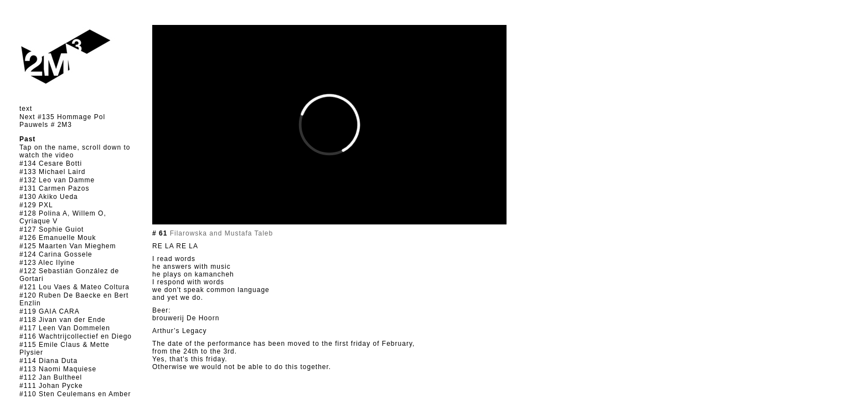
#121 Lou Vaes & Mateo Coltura (74, 287)
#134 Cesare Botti (51, 163)
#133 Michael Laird (52, 172)
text (26, 109)
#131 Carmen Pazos (54, 188)
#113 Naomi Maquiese (58, 369)
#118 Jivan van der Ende (63, 320)
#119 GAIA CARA (50, 311)
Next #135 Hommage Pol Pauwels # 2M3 (62, 121)
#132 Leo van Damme (57, 180)
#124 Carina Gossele (56, 254)
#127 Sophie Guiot (51, 229)
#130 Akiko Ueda (49, 197)
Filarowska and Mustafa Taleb (220, 233)
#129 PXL (36, 205)
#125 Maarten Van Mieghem (68, 246)
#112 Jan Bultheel (51, 377)
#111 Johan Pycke (51, 386)
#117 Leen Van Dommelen (65, 328)
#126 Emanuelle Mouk (58, 238)
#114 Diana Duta (48, 361)
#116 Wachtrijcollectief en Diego (76, 336)
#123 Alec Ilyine (47, 263)
